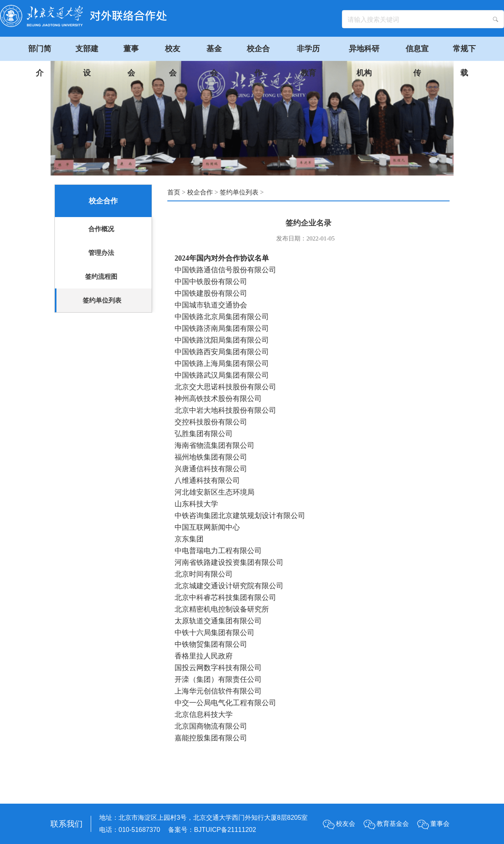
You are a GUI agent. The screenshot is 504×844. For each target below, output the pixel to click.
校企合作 (200, 192)
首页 (174, 192)
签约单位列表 (102, 300)
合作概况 (101, 229)
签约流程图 (101, 277)
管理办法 (101, 253)
